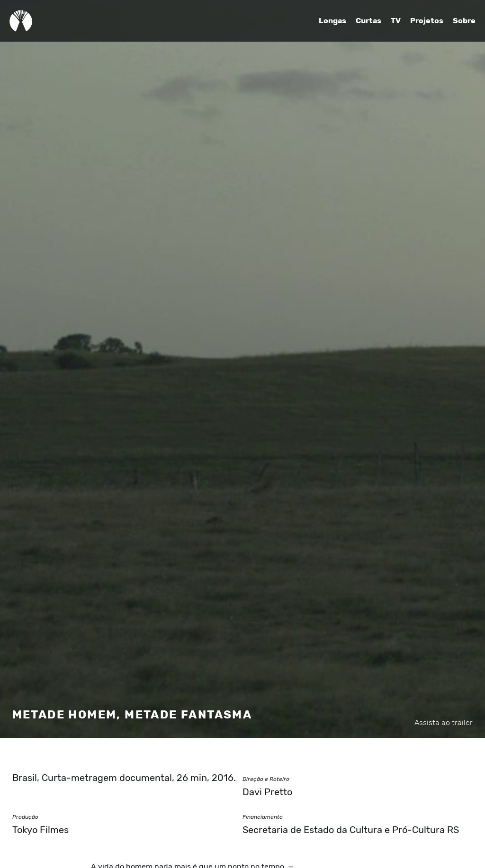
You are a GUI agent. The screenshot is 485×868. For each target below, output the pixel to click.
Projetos (427, 21)
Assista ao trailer (444, 723)
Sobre (464, 21)
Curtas (368, 21)
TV (396, 21)
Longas (332, 21)
